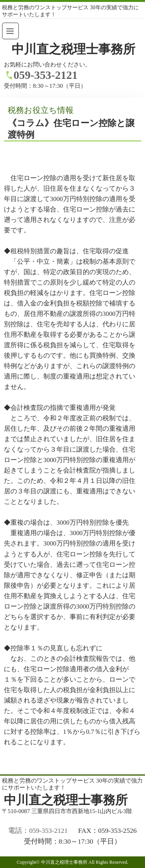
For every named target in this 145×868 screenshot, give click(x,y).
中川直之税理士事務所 (73, 49)
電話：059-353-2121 (38, 830)
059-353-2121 (46, 75)
